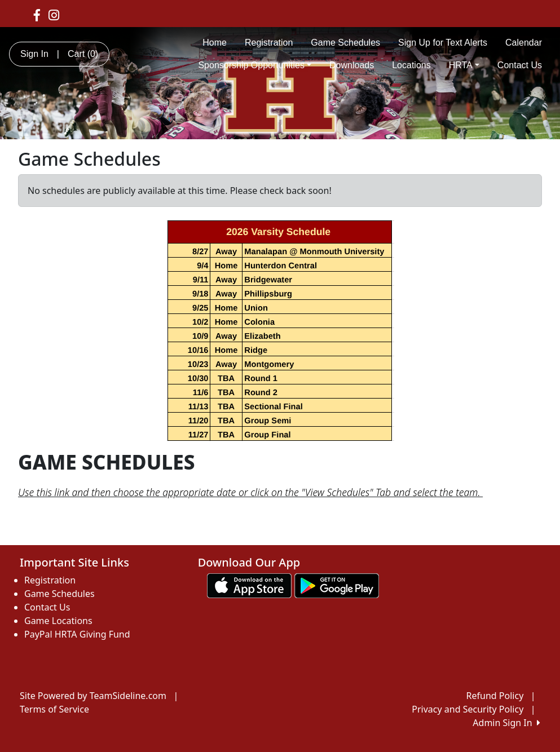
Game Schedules (345, 43)
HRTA (464, 65)
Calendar (524, 43)
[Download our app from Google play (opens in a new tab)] (337, 585)
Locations (411, 65)
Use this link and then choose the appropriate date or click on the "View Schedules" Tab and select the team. (250, 492)
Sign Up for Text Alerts (443, 43)
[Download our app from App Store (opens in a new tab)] (249, 585)
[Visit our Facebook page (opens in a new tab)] (37, 15)
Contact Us (520, 65)
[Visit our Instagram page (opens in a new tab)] (54, 15)
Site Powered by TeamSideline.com (93, 696)
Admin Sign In (506, 723)
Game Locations (58, 621)
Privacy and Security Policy (468, 709)
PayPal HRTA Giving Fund (77, 634)
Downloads (352, 65)
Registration (269, 43)
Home (215, 43)
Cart (83, 54)
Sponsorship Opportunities (255, 65)
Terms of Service (54, 709)
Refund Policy (495, 696)
